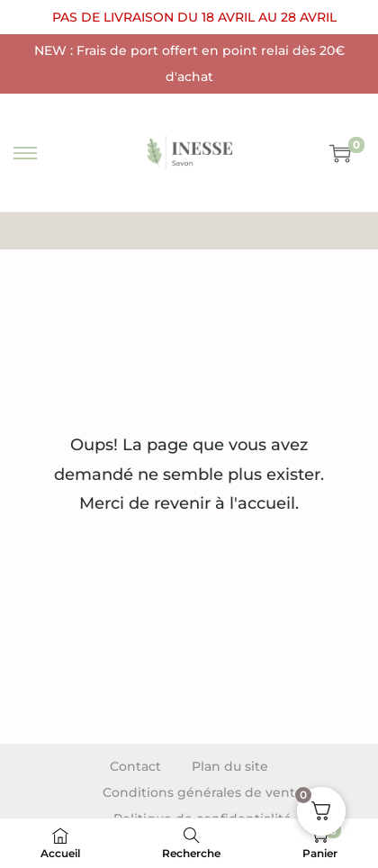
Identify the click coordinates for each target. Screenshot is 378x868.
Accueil (148, 231)
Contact (135, 766)
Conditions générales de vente (203, 792)
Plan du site (230, 766)
